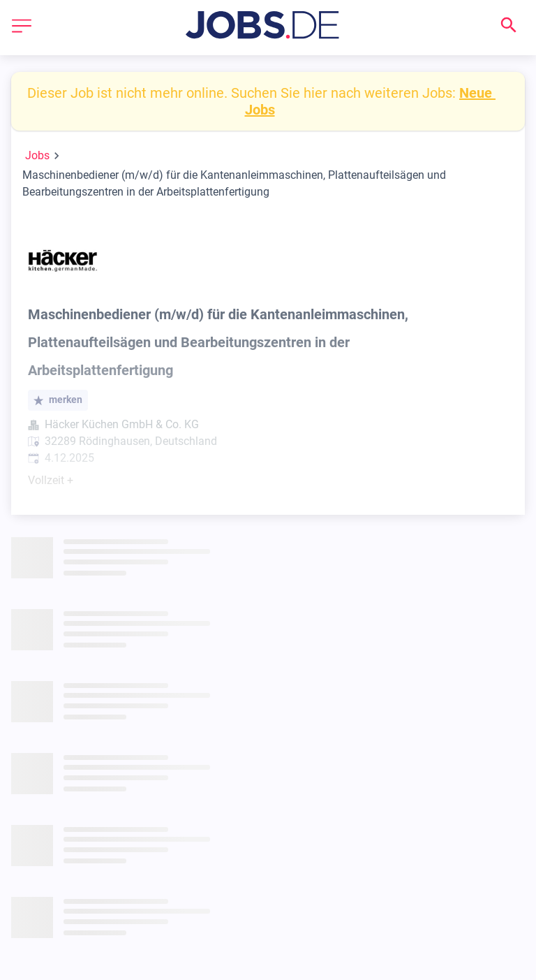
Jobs (37, 155)
